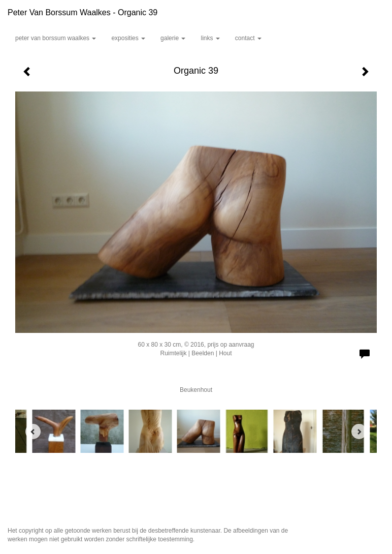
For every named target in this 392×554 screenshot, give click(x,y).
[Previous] (33, 432)
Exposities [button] (128, 38)
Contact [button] (248, 38)
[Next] (359, 432)
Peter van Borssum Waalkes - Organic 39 (83, 12)
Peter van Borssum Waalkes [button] (56, 38)
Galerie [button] (173, 38)
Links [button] (210, 38)
